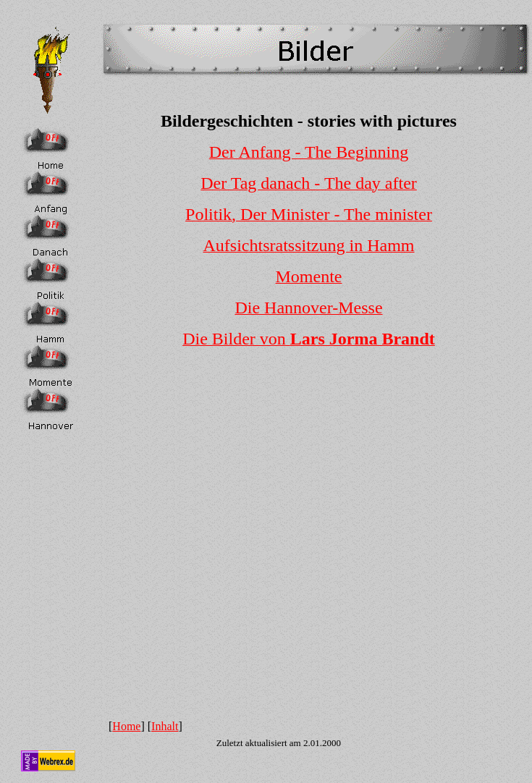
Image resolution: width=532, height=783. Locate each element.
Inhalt (165, 726)
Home (126, 726)
